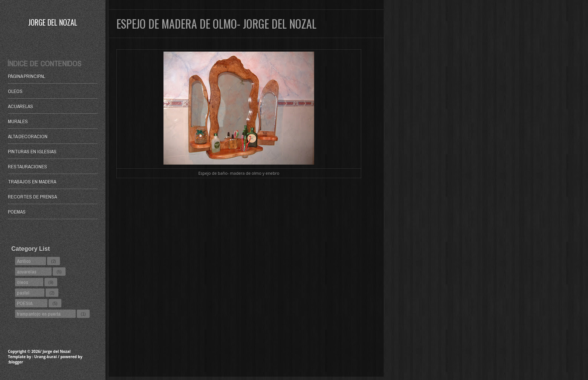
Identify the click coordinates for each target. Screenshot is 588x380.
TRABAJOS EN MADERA (32, 182)
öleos (23, 282)
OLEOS (15, 91)
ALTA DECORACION (28, 136)
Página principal (27, 76)
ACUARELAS (21, 106)
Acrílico (24, 261)
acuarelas (27, 272)
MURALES (18, 121)
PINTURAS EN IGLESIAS (32, 151)
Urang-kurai (46, 357)
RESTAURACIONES (27, 166)
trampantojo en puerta (39, 314)
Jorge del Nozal (53, 22)
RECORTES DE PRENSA (32, 197)
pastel (23, 293)
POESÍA (25, 303)
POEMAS (17, 212)
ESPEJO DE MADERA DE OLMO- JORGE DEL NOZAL (216, 24)
